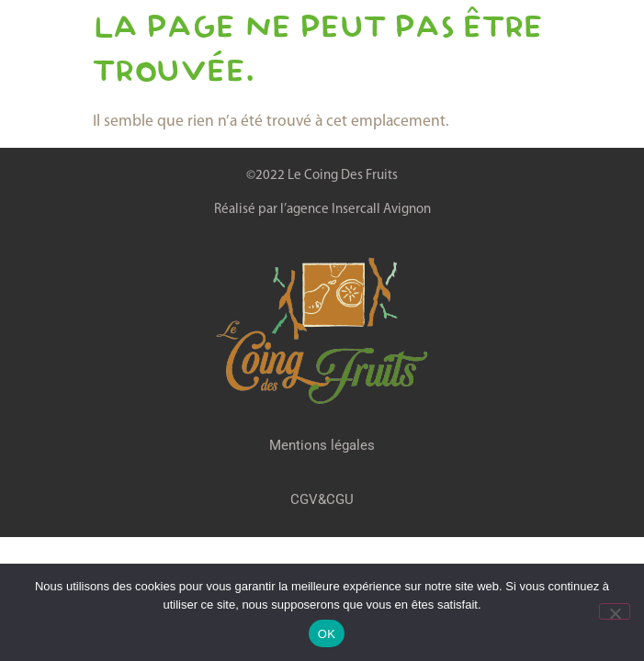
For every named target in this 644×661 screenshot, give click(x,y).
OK (327, 634)
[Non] (615, 611)
